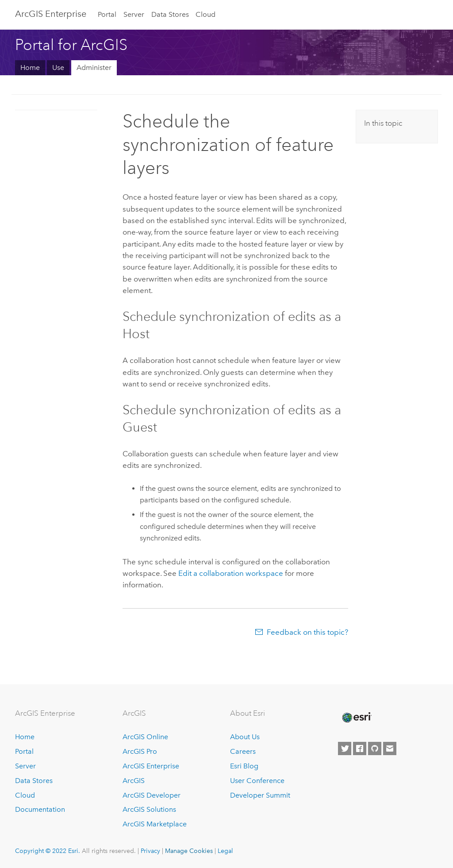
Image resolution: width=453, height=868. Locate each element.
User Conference (257, 781)
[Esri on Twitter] (345, 748)
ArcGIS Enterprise (151, 766)
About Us (245, 737)
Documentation (40, 809)
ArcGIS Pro (140, 751)
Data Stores (170, 14)
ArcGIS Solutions (149, 809)
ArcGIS (134, 781)
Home (30, 68)
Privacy (150, 851)
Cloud (205, 14)
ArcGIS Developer (152, 795)
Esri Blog (244, 766)
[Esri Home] (356, 718)
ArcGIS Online (145, 737)
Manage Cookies (189, 851)
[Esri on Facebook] (360, 748)
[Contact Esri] (390, 748)
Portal (107, 14)
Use (58, 68)
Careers (243, 751)
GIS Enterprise (51, 14)
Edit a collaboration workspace (231, 573)
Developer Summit (260, 795)
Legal (225, 851)
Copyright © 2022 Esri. (48, 851)
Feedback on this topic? (307, 632)
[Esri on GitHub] (375, 748)
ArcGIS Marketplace (155, 824)
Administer (94, 68)
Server (134, 14)
